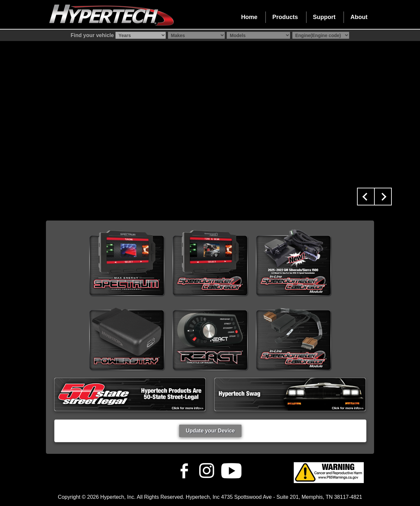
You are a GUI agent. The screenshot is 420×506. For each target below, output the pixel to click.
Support (324, 17)
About (359, 17)
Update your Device (210, 431)
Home (249, 17)
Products (285, 17)
